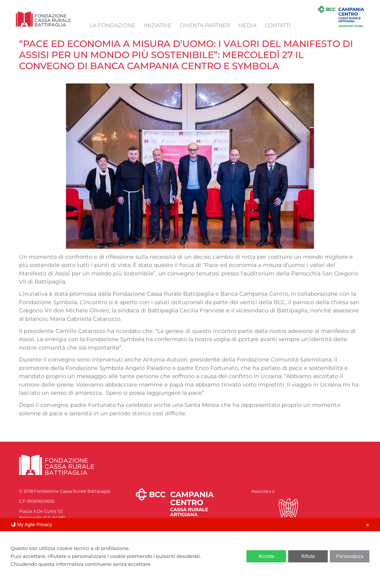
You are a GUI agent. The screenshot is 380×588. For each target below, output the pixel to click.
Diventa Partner (205, 25)
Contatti (278, 25)
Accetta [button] (266, 556)
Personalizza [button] (350, 556)
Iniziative (158, 25)
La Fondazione (113, 25)
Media (247, 25)
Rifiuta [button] (308, 556)
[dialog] (190, 553)
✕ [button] (367, 525)
